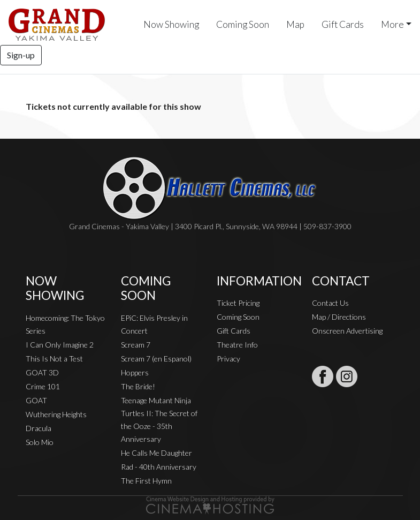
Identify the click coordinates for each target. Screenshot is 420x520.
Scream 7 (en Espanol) (156, 359)
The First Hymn (146, 481)
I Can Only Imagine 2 (60, 345)
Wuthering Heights (56, 414)
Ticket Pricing (238, 303)
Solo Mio (40, 442)
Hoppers (135, 372)
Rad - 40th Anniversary (159, 467)
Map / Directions (339, 317)
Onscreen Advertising (347, 331)
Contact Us (330, 303)
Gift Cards (343, 24)
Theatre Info (237, 345)
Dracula (39, 428)
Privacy (228, 359)
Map (295, 24)
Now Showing (171, 24)
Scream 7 (136, 345)
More (392, 24)
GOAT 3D (42, 372)
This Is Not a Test (54, 359)
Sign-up (21, 55)
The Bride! (138, 386)
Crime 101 (43, 386)
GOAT (36, 400)
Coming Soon (243, 24)
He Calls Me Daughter (156, 453)
